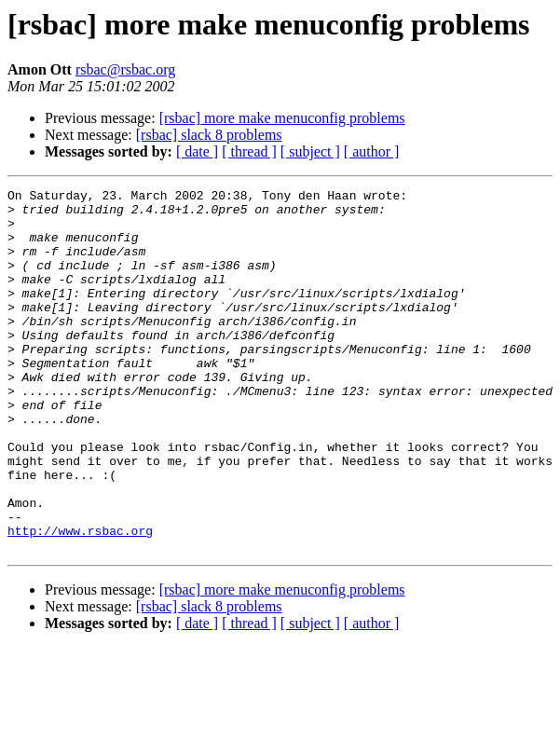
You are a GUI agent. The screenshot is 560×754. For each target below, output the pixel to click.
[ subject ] (310, 151)
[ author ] (372, 151)
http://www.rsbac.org (80, 600)
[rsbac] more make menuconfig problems (282, 118)
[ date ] (197, 151)
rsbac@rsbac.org (125, 69)
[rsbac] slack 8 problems (209, 135)
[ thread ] (249, 151)
